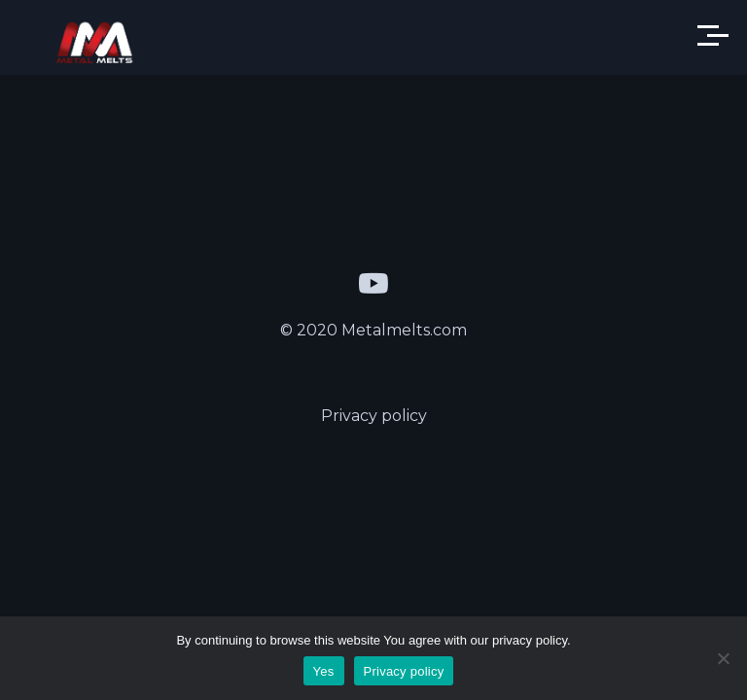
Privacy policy (374, 416)
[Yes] (723, 658)
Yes (324, 671)
